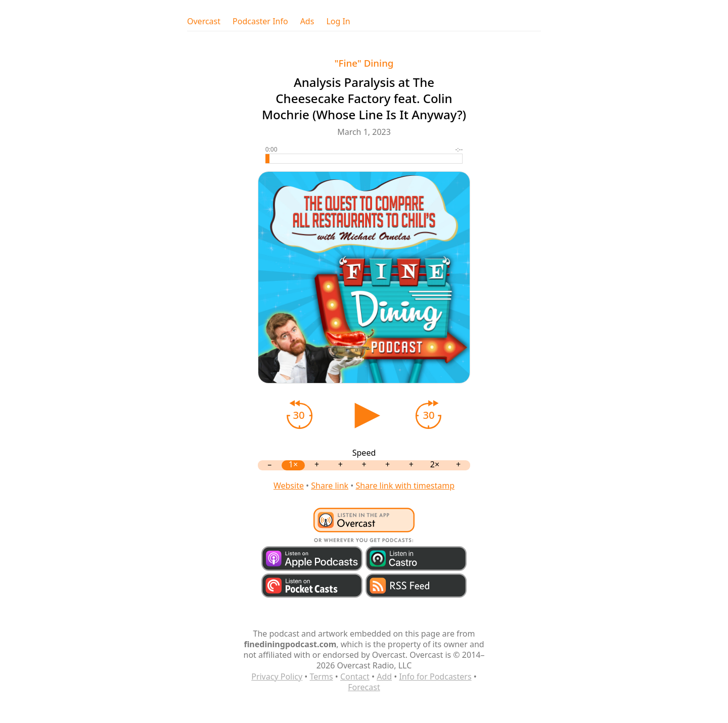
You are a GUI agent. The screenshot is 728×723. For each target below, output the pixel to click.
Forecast (364, 687)
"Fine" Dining (364, 63)
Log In (338, 21)
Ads (307, 21)
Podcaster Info (260, 21)
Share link (330, 486)
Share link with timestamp (405, 486)
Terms (322, 677)
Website (289, 486)
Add (384, 677)
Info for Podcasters (435, 677)
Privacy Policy (277, 677)
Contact (355, 677)
